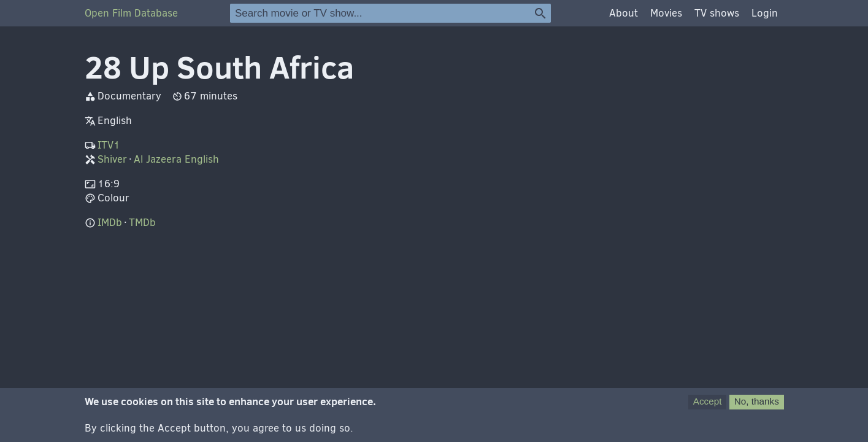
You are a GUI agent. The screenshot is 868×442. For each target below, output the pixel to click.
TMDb (142, 223)
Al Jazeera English (176, 159)
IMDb (110, 223)
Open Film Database (131, 13)
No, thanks (757, 405)
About (624, 13)
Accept (708, 405)
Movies (666, 13)
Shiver (112, 159)
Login (765, 13)
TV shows (717, 13)
